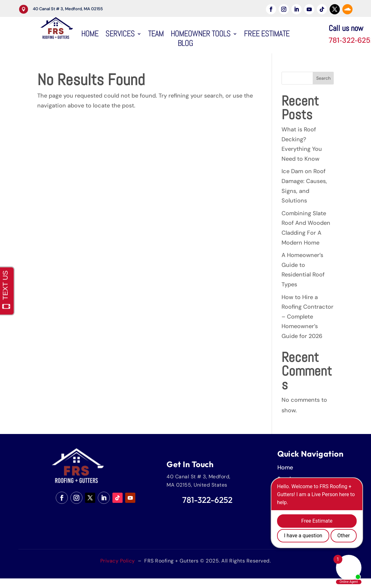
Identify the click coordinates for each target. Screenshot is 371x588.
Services (120, 35)
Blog (185, 45)
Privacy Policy (118, 561)
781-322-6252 (207, 500)
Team (156, 35)
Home (90, 35)
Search (323, 78)
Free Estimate (267, 35)
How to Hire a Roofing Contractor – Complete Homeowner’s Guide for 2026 (307, 317)
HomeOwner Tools (201, 35)
